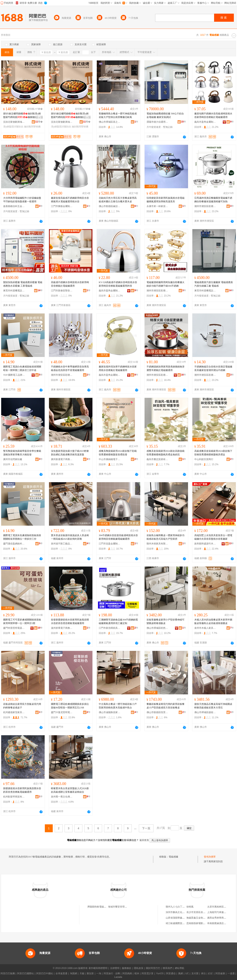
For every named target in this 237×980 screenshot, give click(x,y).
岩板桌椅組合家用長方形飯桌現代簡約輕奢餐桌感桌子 (22, 706)
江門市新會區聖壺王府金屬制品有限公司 (62, 291)
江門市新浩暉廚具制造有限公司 (110, 628)
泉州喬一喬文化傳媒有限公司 (62, 797)
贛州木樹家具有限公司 (157, 544)
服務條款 (127, 968)
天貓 (82, 973)
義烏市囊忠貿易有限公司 (157, 459)
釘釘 (211, 973)
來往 (203, 973)
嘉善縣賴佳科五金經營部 (14, 206)
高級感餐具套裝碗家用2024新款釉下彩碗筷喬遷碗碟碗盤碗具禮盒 (213, 453)
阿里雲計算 (148, 973)
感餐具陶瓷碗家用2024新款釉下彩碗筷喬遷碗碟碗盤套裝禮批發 (118, 453)
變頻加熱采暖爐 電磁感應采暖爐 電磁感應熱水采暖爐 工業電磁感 (23, 284)
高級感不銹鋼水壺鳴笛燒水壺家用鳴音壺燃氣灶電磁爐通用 (70, 284)
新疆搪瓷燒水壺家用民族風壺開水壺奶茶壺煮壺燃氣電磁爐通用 (22, 790)
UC (187, 973)
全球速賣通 (61, 973)
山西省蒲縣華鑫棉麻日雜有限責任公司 (186, 918)
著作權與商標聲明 (98, 968)
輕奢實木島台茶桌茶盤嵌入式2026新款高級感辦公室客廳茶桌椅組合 (70, 790)
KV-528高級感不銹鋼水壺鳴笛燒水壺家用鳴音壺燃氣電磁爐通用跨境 (118, 284)
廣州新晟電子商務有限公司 (62, 459)
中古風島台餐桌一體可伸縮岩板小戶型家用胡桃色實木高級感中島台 (118, 706)
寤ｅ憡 (39, 117)
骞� (39, 122)
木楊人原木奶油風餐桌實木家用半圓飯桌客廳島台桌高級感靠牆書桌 (213, 621)
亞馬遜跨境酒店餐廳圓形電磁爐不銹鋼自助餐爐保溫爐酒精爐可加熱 (213, 200)
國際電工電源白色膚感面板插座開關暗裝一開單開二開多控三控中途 (22, 368)
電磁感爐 (173, 857)
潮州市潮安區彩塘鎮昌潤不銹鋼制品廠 (62, 375)
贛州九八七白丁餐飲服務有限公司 (183, 907)
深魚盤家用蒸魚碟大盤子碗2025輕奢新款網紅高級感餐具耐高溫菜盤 (70, 453)
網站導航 (180, 968)
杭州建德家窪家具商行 (14, 712)
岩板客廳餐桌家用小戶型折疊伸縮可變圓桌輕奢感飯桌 (166, 621)
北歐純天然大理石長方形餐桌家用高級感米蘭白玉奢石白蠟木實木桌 (118, 200)
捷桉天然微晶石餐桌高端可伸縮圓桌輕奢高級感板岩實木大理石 (213, 706)
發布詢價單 (210, 857)
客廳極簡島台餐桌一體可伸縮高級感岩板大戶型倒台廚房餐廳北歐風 (118, 115)
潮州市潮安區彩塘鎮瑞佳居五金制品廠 (157, 375)
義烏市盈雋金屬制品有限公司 (205, 122)
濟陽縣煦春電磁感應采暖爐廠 (103, 907)
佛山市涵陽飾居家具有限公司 (110, 712)
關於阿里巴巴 (153, 968)
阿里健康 (220, 973)
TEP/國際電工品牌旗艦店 (14, 375)
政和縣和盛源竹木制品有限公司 (205, 544)
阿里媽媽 (127, 973)
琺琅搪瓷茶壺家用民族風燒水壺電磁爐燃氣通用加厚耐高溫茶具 (166, 200)
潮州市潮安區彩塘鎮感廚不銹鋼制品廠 (205, 206)
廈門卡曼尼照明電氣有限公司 (62, 712)
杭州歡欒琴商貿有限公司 (14, 797)
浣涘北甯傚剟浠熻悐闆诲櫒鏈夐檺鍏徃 (14, 122)
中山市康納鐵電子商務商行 (110, 459)
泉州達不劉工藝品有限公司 (62, 544)
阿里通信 (171, 973)
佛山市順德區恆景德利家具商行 (157, 712)
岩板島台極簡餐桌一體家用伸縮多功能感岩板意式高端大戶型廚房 (166, 537)
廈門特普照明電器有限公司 (14, 628)
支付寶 (195, 973)
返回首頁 (144, 840)
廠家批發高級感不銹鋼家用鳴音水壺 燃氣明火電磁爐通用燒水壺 (70, 200)
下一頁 (146, 828)
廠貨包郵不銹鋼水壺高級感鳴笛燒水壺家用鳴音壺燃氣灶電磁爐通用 (213, 115)
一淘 (99, 973)
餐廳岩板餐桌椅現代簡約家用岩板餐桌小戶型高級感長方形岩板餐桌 (166, 706)
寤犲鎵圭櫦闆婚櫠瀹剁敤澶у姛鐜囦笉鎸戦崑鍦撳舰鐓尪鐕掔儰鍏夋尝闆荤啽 (22, 116)
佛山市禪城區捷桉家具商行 (205, 712)
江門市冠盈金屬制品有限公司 (110, 544)
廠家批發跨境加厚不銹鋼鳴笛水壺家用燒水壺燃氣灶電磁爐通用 (118, 368)
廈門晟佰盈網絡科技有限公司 (14, 544)
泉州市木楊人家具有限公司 (205, 628)
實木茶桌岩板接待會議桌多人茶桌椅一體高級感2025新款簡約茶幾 (70, 537)
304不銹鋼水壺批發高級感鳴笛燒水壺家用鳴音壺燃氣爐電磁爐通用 (118, 537)
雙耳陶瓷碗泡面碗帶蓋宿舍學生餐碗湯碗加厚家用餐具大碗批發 (22, 453)
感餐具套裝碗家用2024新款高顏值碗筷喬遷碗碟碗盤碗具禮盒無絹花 (166, 453)
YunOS (160, 973)
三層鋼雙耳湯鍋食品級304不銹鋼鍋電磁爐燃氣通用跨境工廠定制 (118, 621)
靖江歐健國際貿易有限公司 (180, 923)
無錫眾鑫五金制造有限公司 (201, 918)
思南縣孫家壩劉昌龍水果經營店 (203, 923)
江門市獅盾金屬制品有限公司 (62, 206)
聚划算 (90, 973)
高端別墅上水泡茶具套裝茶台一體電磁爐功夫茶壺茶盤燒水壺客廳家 (213, 537)
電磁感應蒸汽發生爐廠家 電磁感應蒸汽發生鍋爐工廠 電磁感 (214, 284)
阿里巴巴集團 (8, 973)
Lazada (118, 977)
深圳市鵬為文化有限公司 (179, 912)
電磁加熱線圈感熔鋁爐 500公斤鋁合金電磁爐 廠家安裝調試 (165, 115)
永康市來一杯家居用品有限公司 (157, 206)
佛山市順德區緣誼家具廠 (110, 206)
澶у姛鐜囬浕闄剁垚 (13, 127)
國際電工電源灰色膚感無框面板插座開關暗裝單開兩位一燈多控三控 (22, 537)
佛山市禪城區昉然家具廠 (157, 628)
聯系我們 (167, 968)
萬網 (181, 973)
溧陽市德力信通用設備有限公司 (157, 122)
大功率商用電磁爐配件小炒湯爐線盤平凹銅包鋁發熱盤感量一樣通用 (22, 200)
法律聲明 (115, 968)
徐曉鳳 (190, 907)
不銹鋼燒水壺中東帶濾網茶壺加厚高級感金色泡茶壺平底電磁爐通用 (70, 368)
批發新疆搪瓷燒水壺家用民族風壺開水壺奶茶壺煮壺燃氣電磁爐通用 (70, 621)
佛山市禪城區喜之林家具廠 (110, 122)
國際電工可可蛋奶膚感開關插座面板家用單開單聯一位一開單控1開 (22, 621)
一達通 (231, 973)
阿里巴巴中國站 (45, 973)
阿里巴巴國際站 (25, 973)
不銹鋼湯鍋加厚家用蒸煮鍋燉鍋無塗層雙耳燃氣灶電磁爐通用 (166, 368)
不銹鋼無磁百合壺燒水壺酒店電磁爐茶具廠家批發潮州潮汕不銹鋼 (213, 368)
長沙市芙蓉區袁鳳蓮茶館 (199, 912)
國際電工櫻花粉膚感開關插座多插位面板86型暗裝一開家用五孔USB (70, 706)
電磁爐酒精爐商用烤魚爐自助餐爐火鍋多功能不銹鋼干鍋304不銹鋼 (166, 284)
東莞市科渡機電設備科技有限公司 (14, 291)
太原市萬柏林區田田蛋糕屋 (221, 907)
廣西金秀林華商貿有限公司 (221, 918)
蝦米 (137, 973)
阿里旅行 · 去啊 (112, 973)
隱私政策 (139, 968)
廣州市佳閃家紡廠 (13, 459)
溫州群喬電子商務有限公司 (62, 628)
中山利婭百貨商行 (204, 459)
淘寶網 (73, 973)
